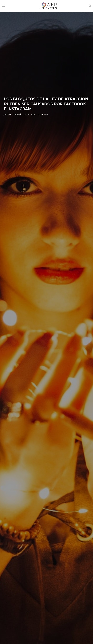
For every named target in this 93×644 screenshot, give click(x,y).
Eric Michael (14, 114)
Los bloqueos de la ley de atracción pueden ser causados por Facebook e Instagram (46, 104)
